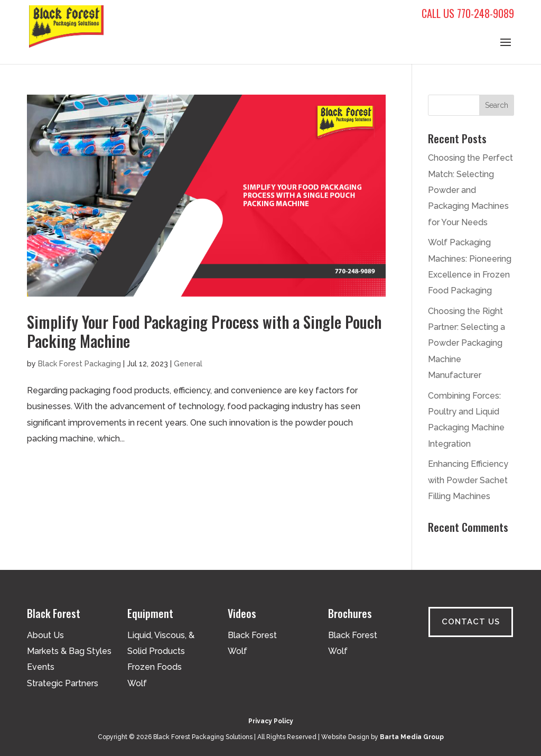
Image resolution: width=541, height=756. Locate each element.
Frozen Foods (155, 667)
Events (41, 667)
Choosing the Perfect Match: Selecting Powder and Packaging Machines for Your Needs (470, 190)
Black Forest (252, 635)
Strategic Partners (63, 683)
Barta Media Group (412, 737)
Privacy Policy (271, 721)
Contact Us (471, 622)
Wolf (137, 683)
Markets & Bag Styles (69, 651)
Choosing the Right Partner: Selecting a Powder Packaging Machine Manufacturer (467, 343)
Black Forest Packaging (80, 364)
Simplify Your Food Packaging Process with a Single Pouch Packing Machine (204, 331)
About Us (45, 635)
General (188, 364)
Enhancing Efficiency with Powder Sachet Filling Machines (468, 480)
